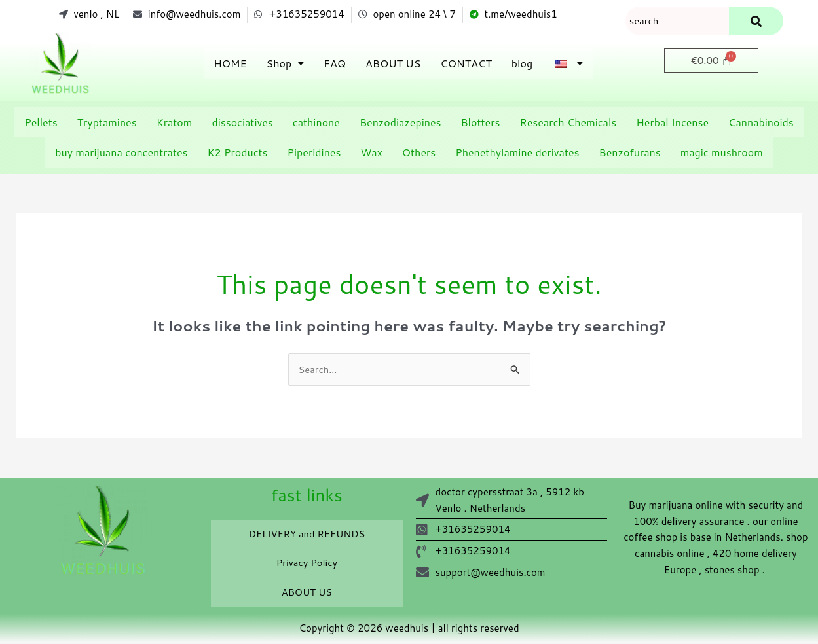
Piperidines (314, 153)
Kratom (175, 123)
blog (522, 64)
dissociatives (242, 123)
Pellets (41, 123)
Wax (371, 153)
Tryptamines (107, 123)
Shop (286, 64)
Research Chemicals (568, 123)
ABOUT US (393, 64)
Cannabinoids (761, 123)
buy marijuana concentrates (121, 153)
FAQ (335, 64)
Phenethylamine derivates (517, 153)
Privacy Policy (307, 564)
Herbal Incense (672, 123)
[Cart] (711, 61)
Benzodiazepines (400, 123)
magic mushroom (722, 153)
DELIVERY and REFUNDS (307, 535)
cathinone (316, 123)
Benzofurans (630, 153)
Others (419, 153)
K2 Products (237, 153)
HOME (230, 64)
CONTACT (466, 64)
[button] (286, 64)
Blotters (480, 123)
